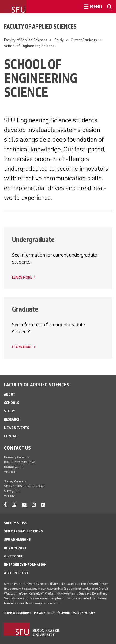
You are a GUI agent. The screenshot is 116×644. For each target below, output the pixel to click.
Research (12, 419)
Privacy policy (44, 613)
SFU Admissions (17, 540)
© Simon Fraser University (76, 613)
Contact (12, 436)
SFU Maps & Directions (23, 531)
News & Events (16, 428)
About (10, 394)
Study (59, 40)
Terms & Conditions (18, 613)
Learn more (22, 277)
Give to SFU (14, 556)
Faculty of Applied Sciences (40, 26)
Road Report (15, 548)
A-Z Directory (16, 573)
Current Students (84, 40)
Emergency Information (25, 565)
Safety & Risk (15, 523)
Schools (12, 403)
